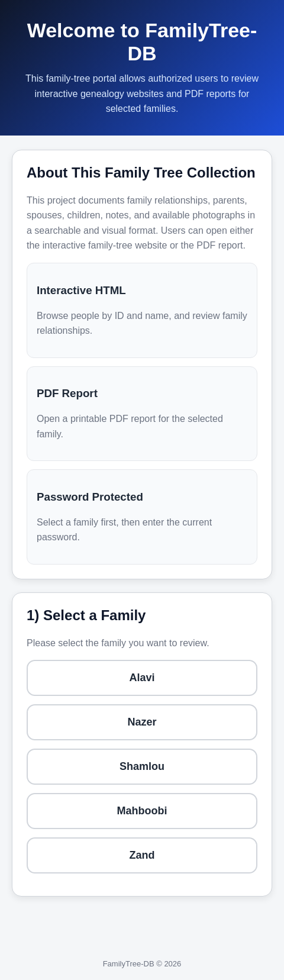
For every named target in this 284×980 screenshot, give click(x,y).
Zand (142, 855)
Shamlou (142, 766)
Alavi (142, 678)
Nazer (142, 722)
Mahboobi (142, 811)
